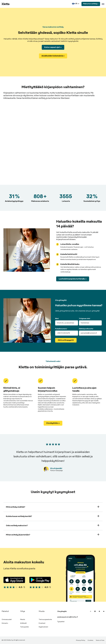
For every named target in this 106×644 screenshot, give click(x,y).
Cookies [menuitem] (90, 640)
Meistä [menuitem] (23, 620)
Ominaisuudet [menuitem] (7, 620)
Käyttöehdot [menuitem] (43, 627)
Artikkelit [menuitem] (23, 623)
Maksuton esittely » (91, 4)
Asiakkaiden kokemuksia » (53, 56)
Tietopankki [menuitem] (24, 627)
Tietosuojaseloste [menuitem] (45, 620)
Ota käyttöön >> (53, 423)
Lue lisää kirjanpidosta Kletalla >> (73, 279)
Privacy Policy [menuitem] (81, 640)
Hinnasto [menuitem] (5, 623)
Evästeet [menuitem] (42, 623)
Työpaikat (61, 622)
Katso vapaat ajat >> (53, 47)
